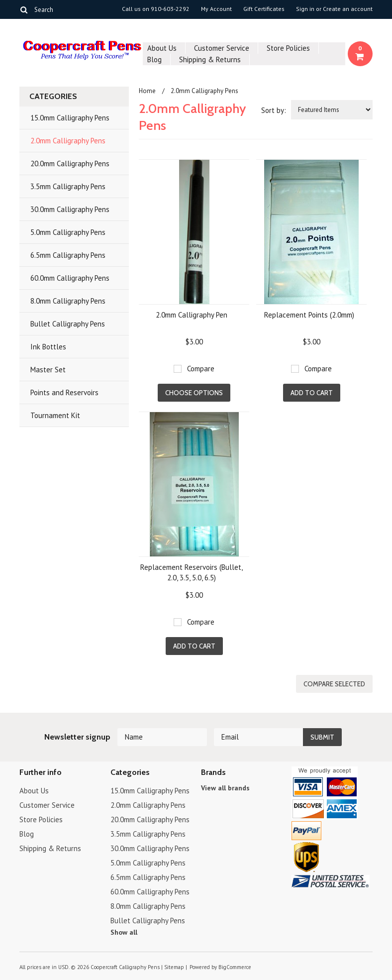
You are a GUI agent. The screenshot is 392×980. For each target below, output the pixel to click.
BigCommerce (235, 967)
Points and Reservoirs (64, 392)
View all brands (225, 788)
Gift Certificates (264, 9)
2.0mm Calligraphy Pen (192, 315)
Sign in (305, 9)
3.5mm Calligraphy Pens (68, 186)
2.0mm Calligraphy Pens (68, 141)
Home (147, 91)
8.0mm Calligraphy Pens (68, 301)
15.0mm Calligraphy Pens (70, 118)
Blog (154, 59)
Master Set (48, 370)
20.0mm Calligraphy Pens (70, 163)
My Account (216, 9)
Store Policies (288, 48)
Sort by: (274, 110)
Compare (201, 369)
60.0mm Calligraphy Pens (70, 278)
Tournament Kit (55, 415)
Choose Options (194, 393)
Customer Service (222, 48)
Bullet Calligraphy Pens (68, 324)
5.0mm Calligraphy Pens (68, 232)
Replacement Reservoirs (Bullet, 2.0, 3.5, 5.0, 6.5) (192, 572)
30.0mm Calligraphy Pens (70, 209)
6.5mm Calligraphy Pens (68, 255)
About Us (162, 48)
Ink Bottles (48, 347)
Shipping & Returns (210, 59)
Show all (124, 932)
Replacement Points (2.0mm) (309, 315)
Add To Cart (312, 393)
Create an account (348, 9)
